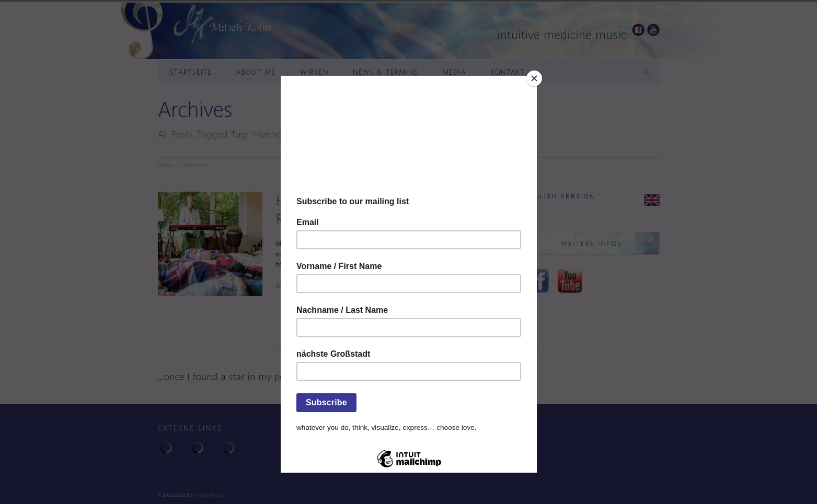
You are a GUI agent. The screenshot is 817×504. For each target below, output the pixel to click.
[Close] (534, 78)
